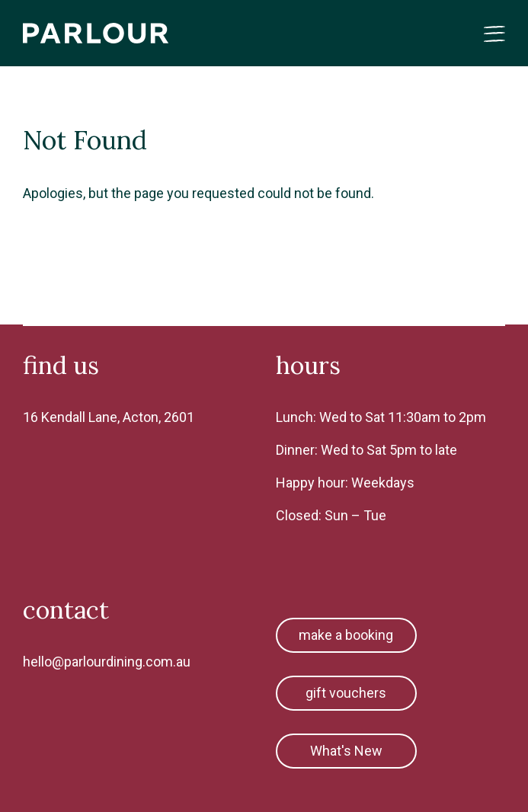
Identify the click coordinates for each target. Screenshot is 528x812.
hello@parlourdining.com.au (107, 662)
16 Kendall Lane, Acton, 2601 (109, 417)
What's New (346, 751)
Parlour (96, 33)
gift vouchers (346, 693)
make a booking (346, 635)
